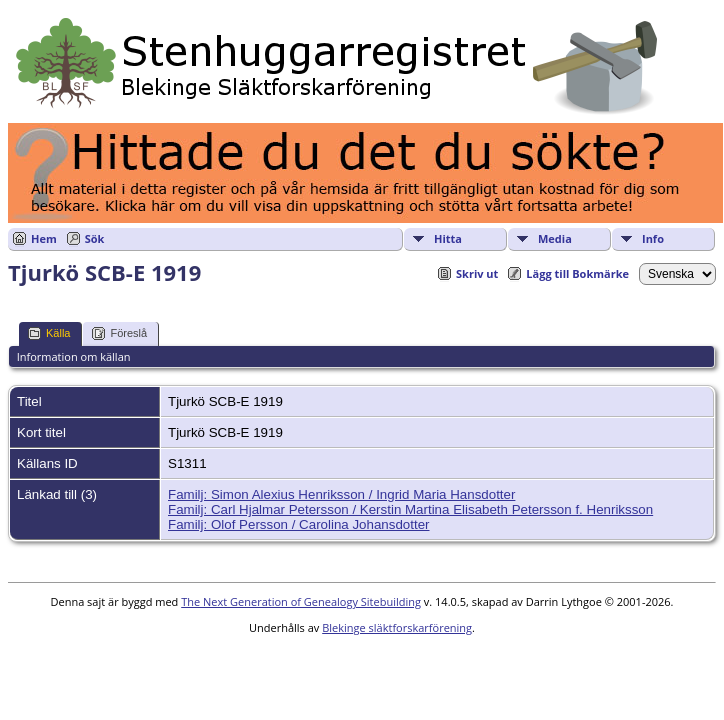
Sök (95, 238)
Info (653, 238)
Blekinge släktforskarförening (397, 627)
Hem (44, 238)
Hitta (448, 238)
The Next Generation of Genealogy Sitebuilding (301, 601)
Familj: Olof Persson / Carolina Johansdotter (299, 524)
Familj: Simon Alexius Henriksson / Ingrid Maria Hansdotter (341, 494)
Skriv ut (477, 273)
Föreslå (119, 333)
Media (555, 238)
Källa (49, 333)
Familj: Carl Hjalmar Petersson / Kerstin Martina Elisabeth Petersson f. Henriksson (410, 509)
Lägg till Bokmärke (577, 273)
